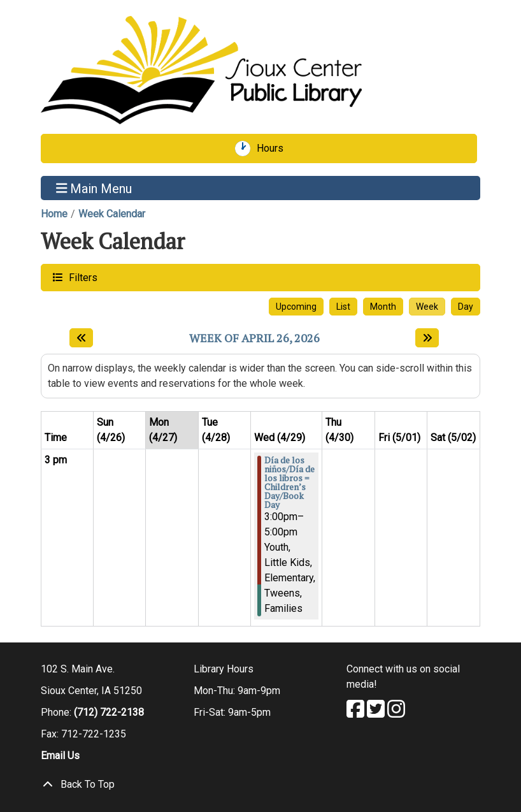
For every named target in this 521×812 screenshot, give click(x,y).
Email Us (60, 756)
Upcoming (296, 307)
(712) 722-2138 (109, 712)
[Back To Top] (260, 785)
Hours (275, 149)
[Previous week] (81, 338)
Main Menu (94, 188)
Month (383, 307)
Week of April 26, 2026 (254, 338)
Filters (82, 277)
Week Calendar (112, 214)
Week (427, 307)
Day (466, 307)
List (343, 307)
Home (54, 214)
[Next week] (427, 338)
